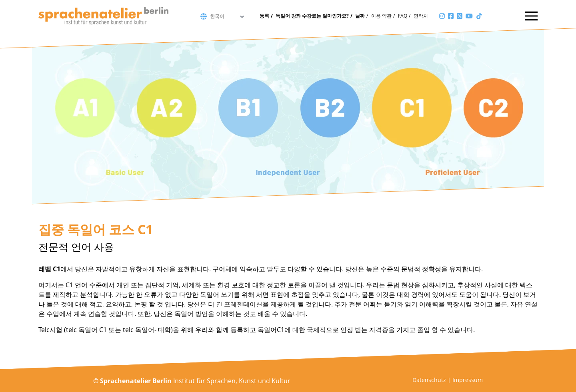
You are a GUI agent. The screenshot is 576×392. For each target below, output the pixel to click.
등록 (264, 16)
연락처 (421, 16)
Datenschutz (429, 380)
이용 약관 (381, 16)
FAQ (403, 16)
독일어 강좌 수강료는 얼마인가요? (312, 16)
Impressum (468, 380)
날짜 (360, 16)
